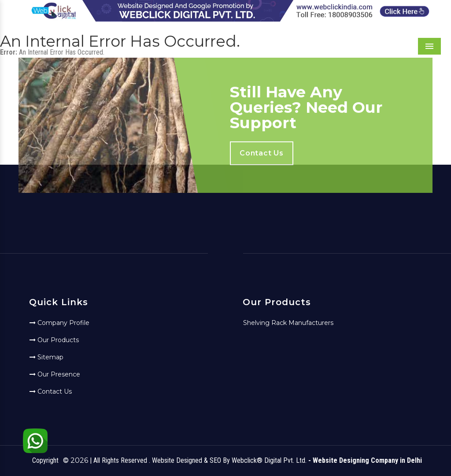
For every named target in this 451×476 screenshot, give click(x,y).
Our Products (54, 340)
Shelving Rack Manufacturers (288, 323)
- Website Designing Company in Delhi (365, 460)
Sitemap (46, 357)
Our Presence (55, 374)
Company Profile (59, 323)
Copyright (45, 460)
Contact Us (51, 391)
